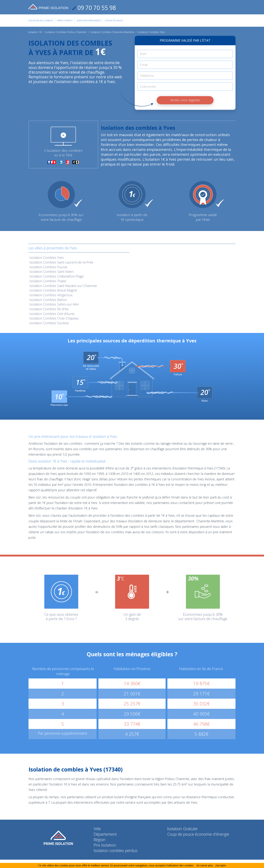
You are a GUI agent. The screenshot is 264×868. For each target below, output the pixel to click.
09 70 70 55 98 (96, 8)
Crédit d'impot (65, 20)
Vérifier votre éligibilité (185, 100)
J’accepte (221, 865)
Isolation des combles (41, 20)
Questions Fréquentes (89, 20)
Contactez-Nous (114, 20)
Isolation (47, 258)
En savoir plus (205, 865)
